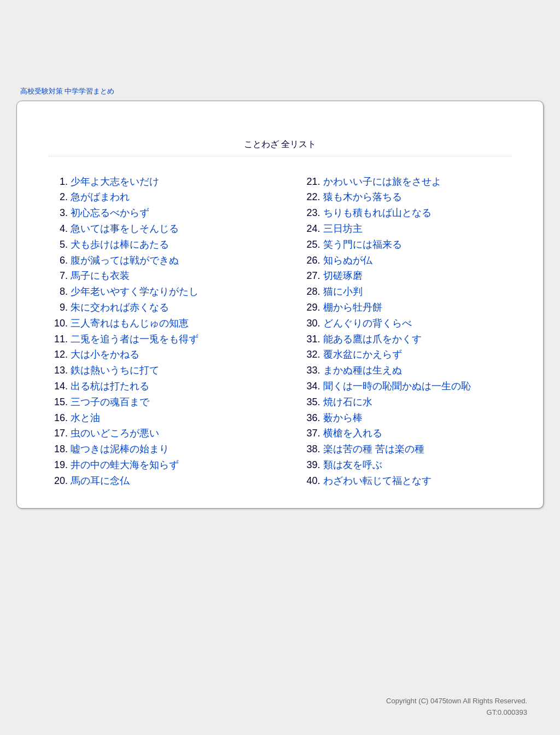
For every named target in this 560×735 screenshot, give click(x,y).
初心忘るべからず (110, 213)
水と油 (85, 418)
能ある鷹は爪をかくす (372, 339)
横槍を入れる (353, 433)
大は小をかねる (105, 354)
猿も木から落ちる (363, 197)
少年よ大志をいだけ (115, 182)
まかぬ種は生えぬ (363, 370)
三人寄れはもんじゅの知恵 (130, 323)
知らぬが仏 (348, 260)
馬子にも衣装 (100, 276)
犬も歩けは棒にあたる (120, 244)
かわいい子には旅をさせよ (382, 182)
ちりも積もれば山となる (377, 213)
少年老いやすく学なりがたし (135, 291)
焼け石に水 (348, 402)
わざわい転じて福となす (377, 481)
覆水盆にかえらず (363, 354)
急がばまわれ (100, 197)
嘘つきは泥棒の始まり (120, 449)
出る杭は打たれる (110, 386)
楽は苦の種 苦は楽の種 (374, 449)
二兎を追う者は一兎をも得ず (135, 339)
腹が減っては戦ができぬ (125, 260)
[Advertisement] (280, 41)
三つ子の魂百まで (110, 402)
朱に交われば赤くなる (120, 307)
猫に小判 (343, 291)
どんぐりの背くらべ (367, 323)
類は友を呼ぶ (353, 465)
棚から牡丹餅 (353, 307)
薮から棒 (343, 418)
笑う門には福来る (363, 244)
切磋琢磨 (343, 276)
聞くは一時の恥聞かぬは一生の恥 (397, 386)
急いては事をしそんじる (125, 229)
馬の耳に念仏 (100, 481)
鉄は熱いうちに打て (115, 370)
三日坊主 (343, 229)
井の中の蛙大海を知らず (125, 465)
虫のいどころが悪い (115, 433)
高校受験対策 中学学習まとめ (68, 91)
